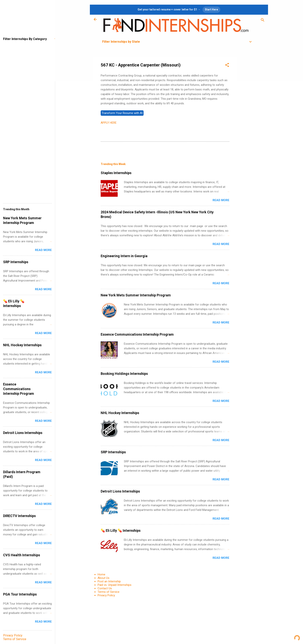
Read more (221, 200)
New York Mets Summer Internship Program (136, 295)
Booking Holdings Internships (124, 374)
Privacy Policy (106, 595)
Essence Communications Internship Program (137, 334)
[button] (227, 66)
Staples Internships (116, 173)
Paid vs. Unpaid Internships (114, 585)
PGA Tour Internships (20, 594)
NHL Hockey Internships (120, 413)
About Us (103, 578)
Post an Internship (109, 581)
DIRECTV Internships (19, 516)
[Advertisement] (253, 115)
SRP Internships (113, 452)
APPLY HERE (109, 123)
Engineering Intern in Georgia (124, 256)
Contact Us (105, 588)
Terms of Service (109, 592)
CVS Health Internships (22, 555)
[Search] (263, 21)
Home (101, 574)
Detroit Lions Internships (120, 491)
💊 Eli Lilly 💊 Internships (121, 530)
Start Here (211, 9)
